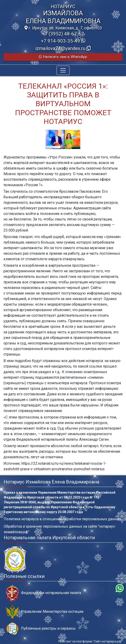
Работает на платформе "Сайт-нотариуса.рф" (90, 641)
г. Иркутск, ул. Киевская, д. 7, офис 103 (63, 28)
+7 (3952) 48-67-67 (63, 34)
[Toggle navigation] (63, 70)
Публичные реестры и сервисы (41, 629)
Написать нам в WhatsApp (63, 57)
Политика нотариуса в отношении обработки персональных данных (62, 519)
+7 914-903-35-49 (63, 41)
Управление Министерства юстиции (45, 612)
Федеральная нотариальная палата (43, 593)
